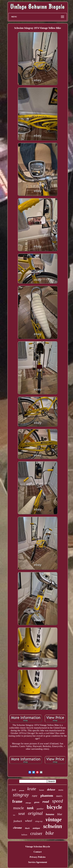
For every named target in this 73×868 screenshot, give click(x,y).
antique (36, 828)
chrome (17, 828)
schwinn (53, 826)
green (37, 802)
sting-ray (39, 821)
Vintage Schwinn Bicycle (38, 847)
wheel (29, 821)
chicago (28, 803)
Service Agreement (38, 862)
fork (14, 790)
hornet (42, 790)
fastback (18, 821)
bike (50, 833)
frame (17, 801)
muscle (19, 808)
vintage (54, 819)
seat (22, 813)
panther (40, 809)
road (46, 802)
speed (57, 801)
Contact (38, 852)
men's (59, 796)
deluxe (51, 790)
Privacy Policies (38, 857)
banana (50, 814)
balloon (24, 835)
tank (30, 808)
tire (14, 815)
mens (61, 790)
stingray (21, 795)
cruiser (36, 833)
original (35, 813)
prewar (22, 790)
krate (32, 789)
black (27, 828)
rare (35, 796)
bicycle (54, 807)
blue (60, 814)
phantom (47, 796)
